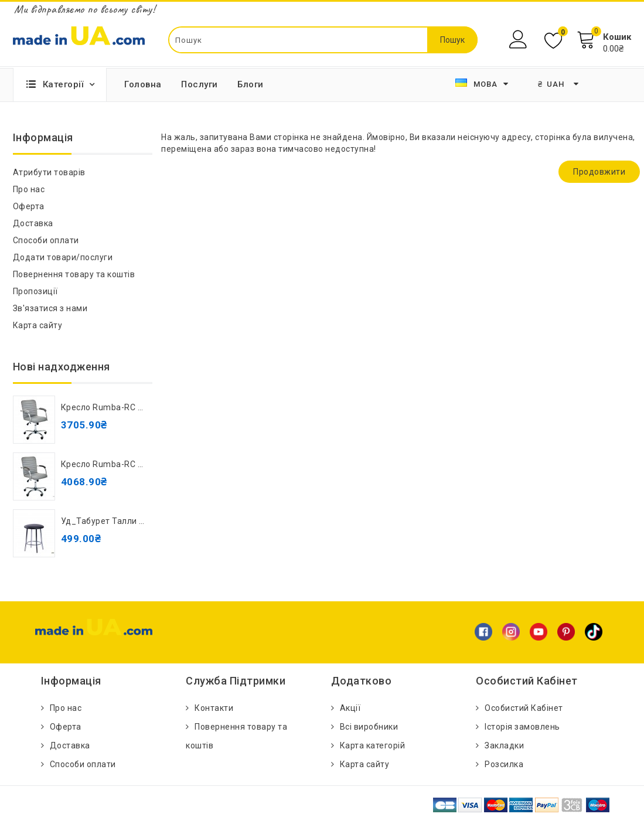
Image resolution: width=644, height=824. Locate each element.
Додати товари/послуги (63, 257)
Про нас (29, 189)
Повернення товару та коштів (74, 274)
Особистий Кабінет (524, 708)
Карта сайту (38, 325)
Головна (143, 84)
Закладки (504, 745)
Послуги (200, 84)
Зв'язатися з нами (50, 308)
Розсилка (504, 764)
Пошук (452, 40)
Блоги (251, 84)
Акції (350, 708)
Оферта (29, 206)
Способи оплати (46, 240)
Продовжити (599, 172)
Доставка (33, 223)
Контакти (214, 708)
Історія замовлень (522, 727)
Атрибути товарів (49, 172)
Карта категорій (373, 745)
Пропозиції (35, 291)
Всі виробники (369, 727)
